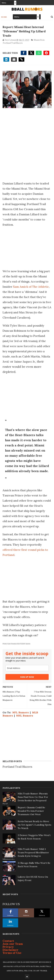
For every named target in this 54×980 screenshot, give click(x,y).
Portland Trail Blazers (13, 43)
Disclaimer (11, 950)
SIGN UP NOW (27, 677)
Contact (8, 941)
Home (4, 17)
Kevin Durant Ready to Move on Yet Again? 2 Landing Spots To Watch (34, 825)
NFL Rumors (21, 712)
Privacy (8, 947)
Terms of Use (12, 953)
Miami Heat (39, 40)
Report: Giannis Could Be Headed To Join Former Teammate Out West (31, 811)
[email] (27, 668)
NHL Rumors (25, 716)
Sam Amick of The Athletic (31, 287)
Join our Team (13, 944)
